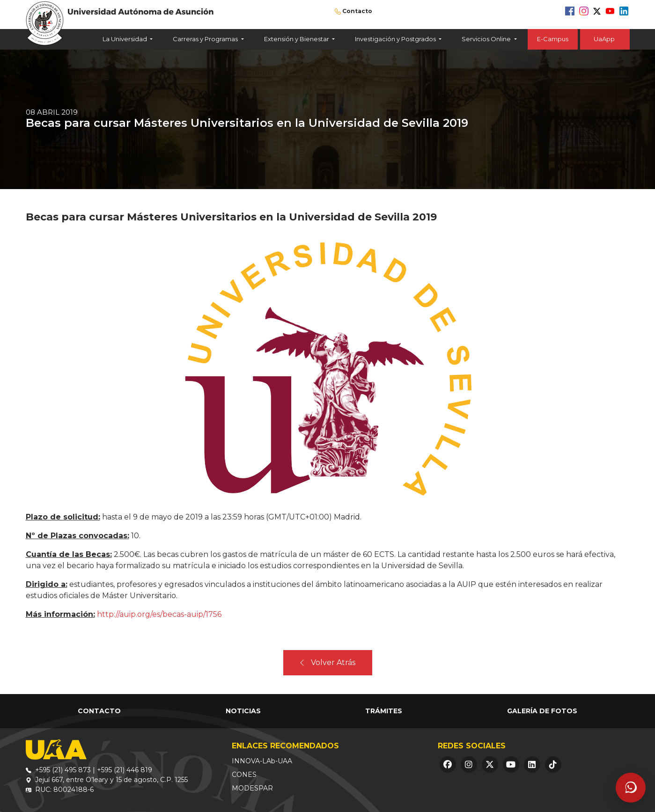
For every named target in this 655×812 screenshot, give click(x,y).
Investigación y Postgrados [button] (396, 39)
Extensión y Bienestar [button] (297, 39)
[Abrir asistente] (631, 788)
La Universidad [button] (125, 39)
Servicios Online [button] (487, 39)
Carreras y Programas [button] (206, 39)
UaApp (605, 39)
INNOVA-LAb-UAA (262, 761)
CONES (244, 775)
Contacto (357, 11)
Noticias (243, 711)
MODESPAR (252, 788)
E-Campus (553, 39)
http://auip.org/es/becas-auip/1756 (159, 614)
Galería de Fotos (542, 711)
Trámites (384, 711)
